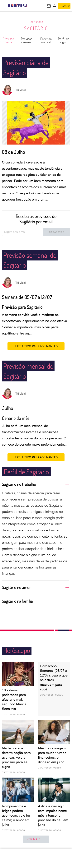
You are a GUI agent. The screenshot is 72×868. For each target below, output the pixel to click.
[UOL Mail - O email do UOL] (49, 6)
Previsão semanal (27, 40)
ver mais (36, 839)
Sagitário (36, 28)
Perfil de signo (64, 40)
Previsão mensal (46, 40)
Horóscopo (36, 22)
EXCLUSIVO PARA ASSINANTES (36, 346)
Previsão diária (8, 40)
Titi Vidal (20, 90)
